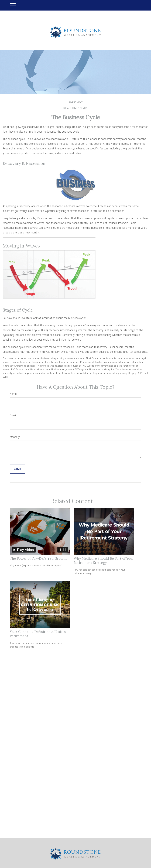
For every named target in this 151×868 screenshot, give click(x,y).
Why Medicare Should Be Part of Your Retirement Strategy (104, 561)
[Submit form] (17, 469)
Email (13, 415)
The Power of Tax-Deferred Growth (38, 558)
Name (13, 394)
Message (15, 437)
